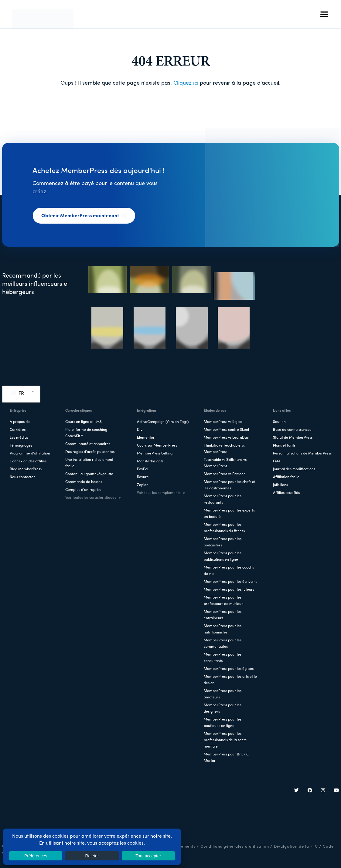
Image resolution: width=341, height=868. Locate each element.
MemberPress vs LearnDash (227, 438)
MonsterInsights (150, 461)
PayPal (143, 469)
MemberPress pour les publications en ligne (223, 557)
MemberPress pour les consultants (223, 658)
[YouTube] (336, 791)
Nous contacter (22, 477)
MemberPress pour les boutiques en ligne (223, 723)
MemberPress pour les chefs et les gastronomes (230, 485)
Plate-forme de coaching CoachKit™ (86, 433)
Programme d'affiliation (30, 454)
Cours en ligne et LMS (84, 422)
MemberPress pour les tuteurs (229, 590)
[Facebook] (310, 791)
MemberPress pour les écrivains (230, 582)
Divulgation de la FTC (296, 847)
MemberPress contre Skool (226, 430)
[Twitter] (297, 791)
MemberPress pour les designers (223, 709)
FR (17, 393)
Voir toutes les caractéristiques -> (93, 498)
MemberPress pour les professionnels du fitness (224, 528)
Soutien (279, 422)
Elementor (146, 438)
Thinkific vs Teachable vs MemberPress (224, 449)
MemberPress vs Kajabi (223, 422)
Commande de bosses (84, 482)
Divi (140, 430)
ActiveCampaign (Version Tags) (163, 422)
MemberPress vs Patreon (225, 474)
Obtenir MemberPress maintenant (84, 216)
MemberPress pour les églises (229, 669)
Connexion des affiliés (28, 461)
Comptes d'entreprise (83, 490)
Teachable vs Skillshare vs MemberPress (225, 463)
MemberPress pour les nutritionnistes (223, 629)
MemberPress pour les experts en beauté (229, 514)
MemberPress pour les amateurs (223, 694)
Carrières (18, 430)
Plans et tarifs (284, 446)
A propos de (20, 422)
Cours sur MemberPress (157, 446)
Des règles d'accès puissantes (90, 452)
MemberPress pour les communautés (223, 644)
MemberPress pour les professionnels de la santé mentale (225, 740)
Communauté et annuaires (88, 444)
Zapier (142, 485)
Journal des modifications (294, 469)
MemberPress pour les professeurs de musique (224, 601)
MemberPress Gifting (155, 454)
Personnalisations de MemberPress (302, 454)
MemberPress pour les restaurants (223, 500)
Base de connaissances (292, 430)
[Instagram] (323, 791)
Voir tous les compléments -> (161, 493)
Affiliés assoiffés (286, 493)
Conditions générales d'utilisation (235, 847)
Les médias (19, 438)
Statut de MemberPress (293, 438)
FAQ (276, 461)
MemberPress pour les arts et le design (230, 680)
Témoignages (21, 446)
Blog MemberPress (26, 469)
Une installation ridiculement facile (89, 463)
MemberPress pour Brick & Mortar (226, 758)
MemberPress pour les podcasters (223, 542)
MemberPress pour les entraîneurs (223, 615)
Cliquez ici (186, 83)
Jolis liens (280, 485)
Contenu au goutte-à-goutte (89, 474)
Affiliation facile (286, 477)
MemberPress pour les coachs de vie (229, 571)
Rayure (143, 477)
